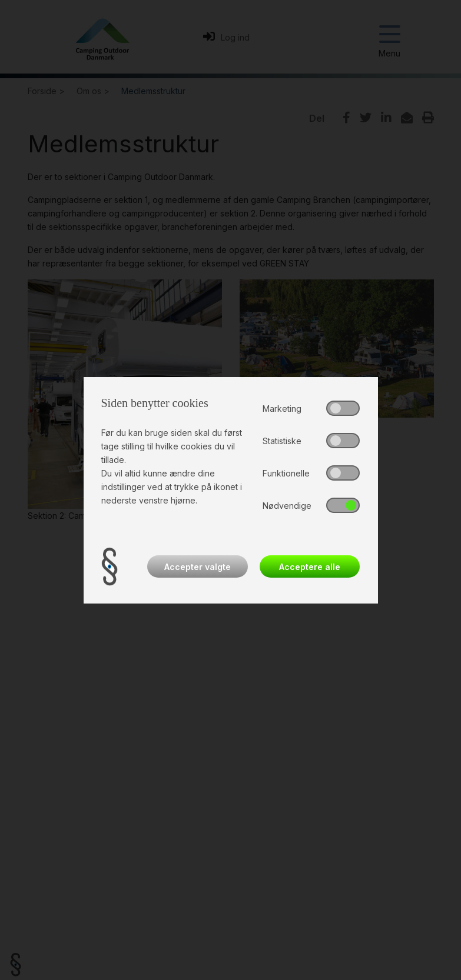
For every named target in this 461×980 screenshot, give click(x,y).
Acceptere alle (310, 567)
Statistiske (282, 441)
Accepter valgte (198, 567)
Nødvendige (287, 506)
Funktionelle (286, 473)
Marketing (282, 409)
